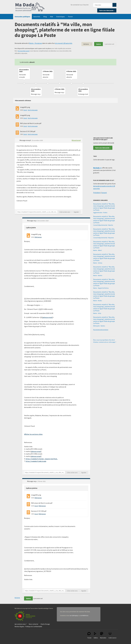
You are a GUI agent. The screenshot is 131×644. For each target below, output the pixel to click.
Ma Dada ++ (97, 168)
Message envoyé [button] (25, 140)
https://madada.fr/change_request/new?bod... (42, 459)
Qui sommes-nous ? (21, 624)
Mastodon (103, 635)
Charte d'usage (45, 624)
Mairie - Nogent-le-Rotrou (101, 288)
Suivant (104, 193)
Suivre (99, 44)
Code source (112, 635)
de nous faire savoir (24, 51)
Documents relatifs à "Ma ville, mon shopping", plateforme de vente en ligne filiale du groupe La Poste (104, 207)
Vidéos (96, 635)
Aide (52, 17)
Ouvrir (25, 110)
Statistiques (61, 17)
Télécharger (38, 237)
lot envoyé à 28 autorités (64, 43)
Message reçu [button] (32, 221)
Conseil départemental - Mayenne (104, 238)
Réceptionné (76, 140)
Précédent (97, 193)
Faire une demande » (107, 10)
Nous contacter (34, 624)
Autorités (37, 17)
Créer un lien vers (65, 212)
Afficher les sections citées (33, 434)
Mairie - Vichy (97, 313)
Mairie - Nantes (98, 275)
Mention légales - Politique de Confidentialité (28, 627)
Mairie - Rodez (98, 301)
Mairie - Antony (98, 263)
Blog (45, 17)
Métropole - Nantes (99, 326)
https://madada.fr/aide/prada (36, 461)
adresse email (47, 317)
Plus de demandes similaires (101, 330)
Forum (70, 17)
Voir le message (33, 110)
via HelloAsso (84, 615)
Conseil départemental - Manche (103, 225)
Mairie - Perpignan (36, 43)
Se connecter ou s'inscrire (80, 5)
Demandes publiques (22, 17)
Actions (86, 44)
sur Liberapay (74, 615)
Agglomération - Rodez (100, 213)
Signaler (76, 212)
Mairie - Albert (97, 250)
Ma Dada (30, 7)
